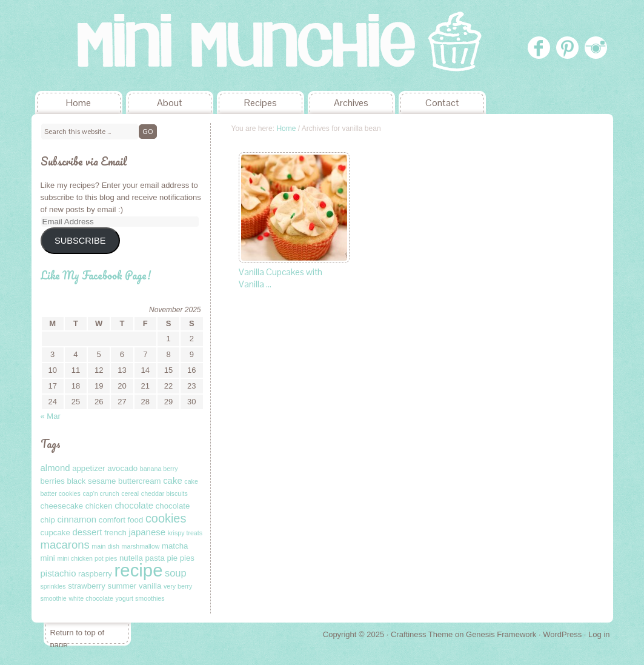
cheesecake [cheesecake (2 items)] (62, 506)
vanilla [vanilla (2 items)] (150, 586)
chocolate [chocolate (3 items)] (134, 505)
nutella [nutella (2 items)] (131, 558)
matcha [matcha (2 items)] (175, 546)
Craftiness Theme (422, 634)
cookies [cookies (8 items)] (166, 518)
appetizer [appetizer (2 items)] (88, 468)
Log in (599, 634)
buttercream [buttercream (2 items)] (140, 481)
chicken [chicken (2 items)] (99, 506)
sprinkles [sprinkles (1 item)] (53, 586)
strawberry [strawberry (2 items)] (87, 586)
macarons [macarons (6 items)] (65, 545)
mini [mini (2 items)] (48, 558)
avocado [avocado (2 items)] (122, 468)
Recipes (261, 103)
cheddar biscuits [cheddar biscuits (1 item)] (164, 493)
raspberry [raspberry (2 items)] (95, 574)
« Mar (51, 416)
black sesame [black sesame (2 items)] (92, 481)
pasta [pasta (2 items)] (155, 558)
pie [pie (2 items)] (172, 558)
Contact (442, 103)
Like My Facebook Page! (96, 275)
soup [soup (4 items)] (175, 573)
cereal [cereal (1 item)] (130, 493)
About (170, 103)
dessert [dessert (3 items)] (87, 532)
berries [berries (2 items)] (53, 481)
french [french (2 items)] (115, 533)
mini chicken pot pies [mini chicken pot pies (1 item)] (87, 558)
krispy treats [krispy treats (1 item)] (185, 533)
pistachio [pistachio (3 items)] (58, 573)
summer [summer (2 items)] (122, 586)
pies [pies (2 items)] (187, 558)
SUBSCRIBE (80, 241)
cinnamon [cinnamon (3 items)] (77, 519)
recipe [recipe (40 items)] (139, 570)
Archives (351, 103)
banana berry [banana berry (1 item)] (159, 469)
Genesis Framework (501, 634)
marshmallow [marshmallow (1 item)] (141, 546)
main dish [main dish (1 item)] (105, 546)
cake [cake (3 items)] (173, 480)
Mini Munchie (122, 45)
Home (78, 103)
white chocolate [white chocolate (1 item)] (91, 598)
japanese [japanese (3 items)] (147, 532)
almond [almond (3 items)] (55, 468)
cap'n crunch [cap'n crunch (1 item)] (101, 493)
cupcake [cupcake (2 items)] (55, 533)
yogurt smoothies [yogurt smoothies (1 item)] (140, 598)
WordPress (562, 634)
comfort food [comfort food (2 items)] (121, 520)
